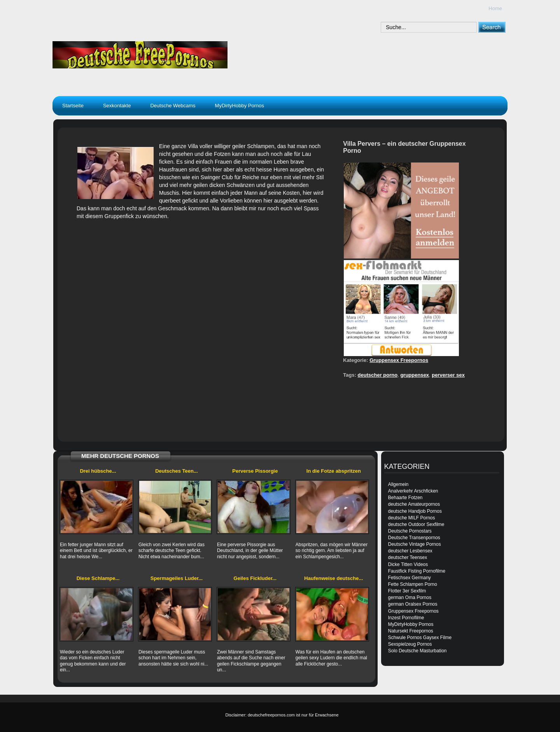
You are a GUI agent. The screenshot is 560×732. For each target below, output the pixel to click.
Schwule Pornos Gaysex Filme (420, 638)
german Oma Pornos (410, 597)
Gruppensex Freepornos (399, 360)
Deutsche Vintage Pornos (415, 544)
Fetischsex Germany (409, 578)
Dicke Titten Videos (408, 564)
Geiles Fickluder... (255, 578)
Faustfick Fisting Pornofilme (417, 571)
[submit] (492, 27)
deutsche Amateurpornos (414, 504)
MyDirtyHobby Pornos (240, 106)
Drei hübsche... (98, 471)
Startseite (73, 106)
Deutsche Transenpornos (414, 538)
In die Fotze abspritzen (334, 471)
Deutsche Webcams (173, 106)
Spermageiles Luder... (177, 578)
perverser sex (448, 375)
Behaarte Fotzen (405, 498)
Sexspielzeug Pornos (410, 644)
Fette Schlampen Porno (413, 584)
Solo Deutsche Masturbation (417, 651)
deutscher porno (378, 375)
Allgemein (398, 484)
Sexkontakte (117, 106)
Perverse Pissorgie (255, 471)
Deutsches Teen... (177, 471)
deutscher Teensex (408, 557)
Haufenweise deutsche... (333, 578)
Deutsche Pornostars (410, 531)
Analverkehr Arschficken (413, 491)
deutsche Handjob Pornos (415, 511)
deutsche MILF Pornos (412, 518)
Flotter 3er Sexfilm (407, 591)
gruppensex (415, 375)
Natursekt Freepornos (411, 631)
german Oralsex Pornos (413, 604)
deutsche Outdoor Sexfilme (416, 524)
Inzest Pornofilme (406, 618)
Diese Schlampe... (98, 578)
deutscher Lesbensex (410, 551)
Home (495, 8)
